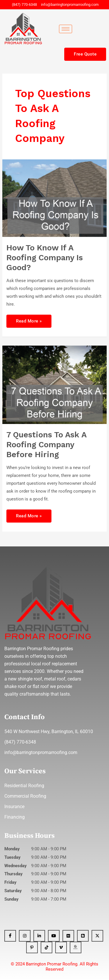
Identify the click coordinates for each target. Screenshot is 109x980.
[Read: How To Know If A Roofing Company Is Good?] (54, 198)
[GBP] (76, 947)
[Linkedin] (39, 936)
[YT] (54, 936)
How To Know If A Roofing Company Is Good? (45, 258)
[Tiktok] (47, 947)
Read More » (29, 319)
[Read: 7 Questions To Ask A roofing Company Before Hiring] (54, 384)
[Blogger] (83, 936)
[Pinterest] (32, 947)
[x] (97, 936)
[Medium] (68, 936)
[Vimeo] (61, 947)
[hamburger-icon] (66, 29)
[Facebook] (10, 936)
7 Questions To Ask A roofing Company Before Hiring (46, 444)
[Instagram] (25, 936)
